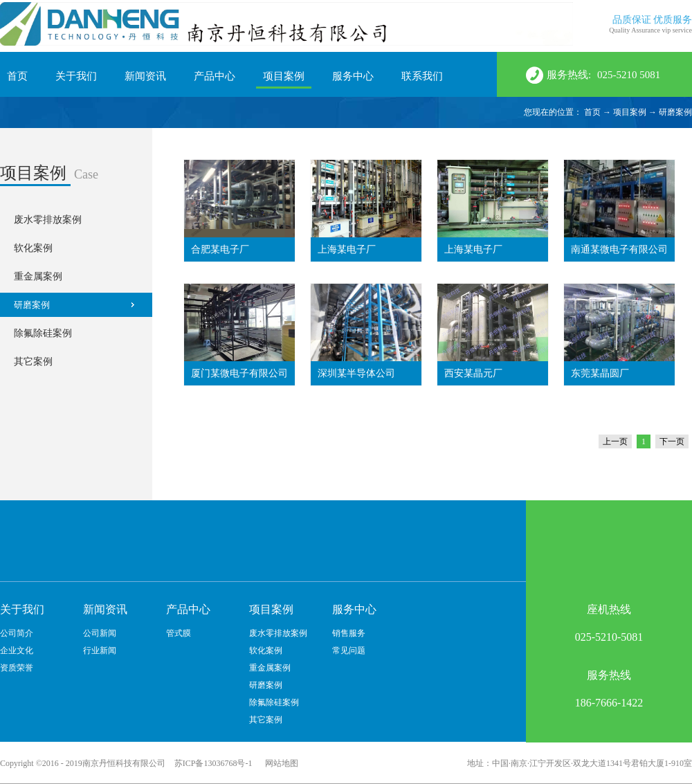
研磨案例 (675, 112)
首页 (17, 76)
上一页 (615, 441)
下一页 (672, 441)
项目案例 (630, 112)
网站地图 (280, 763)
